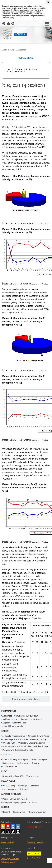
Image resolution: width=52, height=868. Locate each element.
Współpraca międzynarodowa (32, 743)
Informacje (7, 760)
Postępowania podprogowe (14, 802)
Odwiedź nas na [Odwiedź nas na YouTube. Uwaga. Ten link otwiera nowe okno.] (8, 826)
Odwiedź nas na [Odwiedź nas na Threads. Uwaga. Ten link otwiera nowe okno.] (3, 831)
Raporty (36, 763)
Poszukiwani (36, 719)
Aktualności (21, 50)
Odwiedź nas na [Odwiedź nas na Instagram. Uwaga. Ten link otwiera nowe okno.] (18, 826)
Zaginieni (6, 723)
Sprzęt (44, 739)
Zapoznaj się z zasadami (10, 858)
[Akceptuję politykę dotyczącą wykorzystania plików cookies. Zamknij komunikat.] (48, 2)
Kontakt (5, 807)
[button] (47, 24)
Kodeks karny (8, 763)
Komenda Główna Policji (38, 736)
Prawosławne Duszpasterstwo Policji (18, 750)
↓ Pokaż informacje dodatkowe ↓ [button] (26, 699)
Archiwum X (8, 719)
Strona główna (8, 50)
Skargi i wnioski (20, 812)
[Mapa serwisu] (8, 24)
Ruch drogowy (22, 719)
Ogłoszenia (35, 786)
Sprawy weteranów (37, 812)
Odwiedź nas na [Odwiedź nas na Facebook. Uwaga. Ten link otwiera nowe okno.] (13, 826)
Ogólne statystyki (22, 760)
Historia (35, 739)
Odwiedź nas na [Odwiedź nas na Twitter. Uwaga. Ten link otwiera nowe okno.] (8, 831)
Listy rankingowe (10, 789)
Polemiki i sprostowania (13, 726)
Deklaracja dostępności (35, 842)
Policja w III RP (22, 739)
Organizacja (8, 739)
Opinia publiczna (10, 766)
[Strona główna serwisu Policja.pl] (4, 24)
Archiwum (33, 802)
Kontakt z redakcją (8, 842)
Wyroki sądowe (33, 776)
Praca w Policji (8, 781)
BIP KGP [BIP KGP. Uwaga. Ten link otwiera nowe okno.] (38, 827)
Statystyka (7, 755)
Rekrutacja (24, 789)
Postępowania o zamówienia (15, 799)
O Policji (5, 731)
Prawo (4, 771)
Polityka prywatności (8, 862)
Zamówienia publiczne (11, 794)
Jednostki (7, 736)
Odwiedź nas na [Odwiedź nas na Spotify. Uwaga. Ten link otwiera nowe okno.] (18, 831)
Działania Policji (9, 711)
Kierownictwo (19, 736)
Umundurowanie (10, 743)
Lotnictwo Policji (20, 723)
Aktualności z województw (26, 716)
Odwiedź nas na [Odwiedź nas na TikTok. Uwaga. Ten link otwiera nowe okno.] (13, 831)
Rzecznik (6, 812)
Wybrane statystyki (40, 760)
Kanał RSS (3, 826)
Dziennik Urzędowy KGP (13, 776)
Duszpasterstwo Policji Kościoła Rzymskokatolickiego (25, 746)
